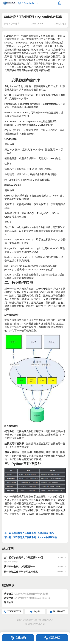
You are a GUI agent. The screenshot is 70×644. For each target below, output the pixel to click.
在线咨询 (21, 638)
